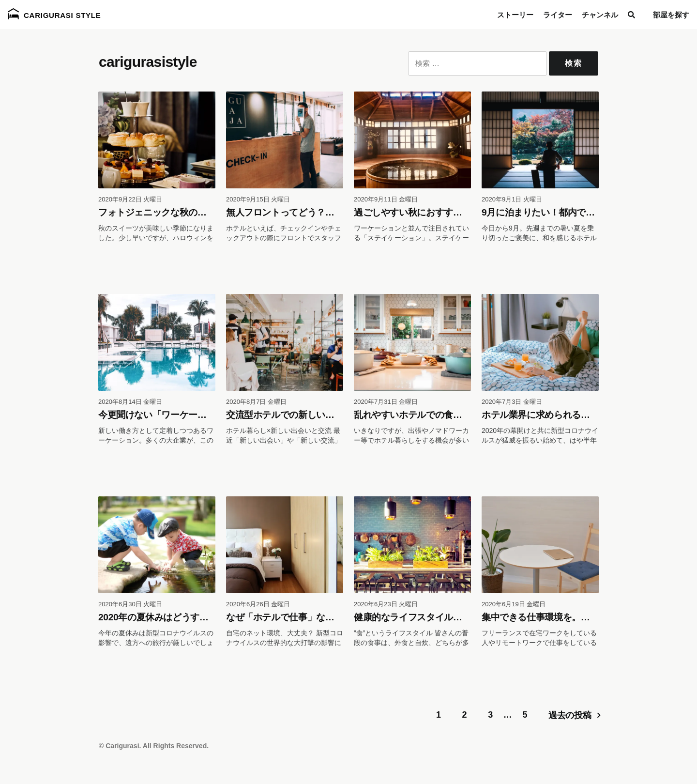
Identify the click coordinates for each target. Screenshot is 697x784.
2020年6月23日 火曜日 (386, 604)
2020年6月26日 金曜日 (258, 604)
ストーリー (515, 15)
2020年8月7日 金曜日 (256, 402)
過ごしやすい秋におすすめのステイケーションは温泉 (462, 212)
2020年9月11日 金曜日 (386, 199)
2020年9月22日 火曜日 (130, 199)
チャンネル (600, 15)
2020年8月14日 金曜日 (130, 402)
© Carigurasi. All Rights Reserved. (154, 746)
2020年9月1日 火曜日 (512, 199)
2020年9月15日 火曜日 (258, 199)
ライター (558, 15)
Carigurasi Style (54, 14)
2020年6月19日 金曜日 (514, 604)
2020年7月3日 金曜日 (512, 402)
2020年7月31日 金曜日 (386, 402)
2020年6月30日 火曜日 (130, 604)
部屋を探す (671, 15)
